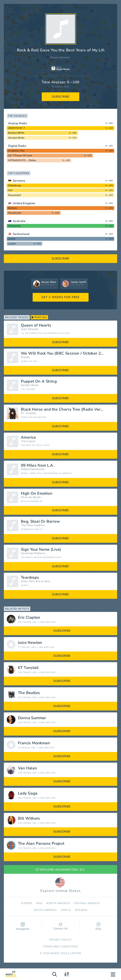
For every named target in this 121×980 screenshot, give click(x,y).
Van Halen (28, 768)
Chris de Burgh (31, 497)
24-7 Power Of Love (20, 156)
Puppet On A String (39, 381)
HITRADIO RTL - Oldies (22, 160)
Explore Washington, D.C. (61, 870)
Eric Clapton (29, 618)
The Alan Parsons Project (41, 844)
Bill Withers (29, 818)
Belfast (12, 208)
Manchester (15, 213)
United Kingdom (24, 203)
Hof (10, 190)
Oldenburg (14, 185)
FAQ (98, 927)
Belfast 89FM (16, 133)
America (28, 437)
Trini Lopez (28, 441)
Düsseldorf (15, 195)
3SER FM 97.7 (16, 128)
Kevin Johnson (60, 57)
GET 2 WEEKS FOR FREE (61, 297)
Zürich (12, 239)
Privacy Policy (60, 940)
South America (45, 910)
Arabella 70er (16, 151)
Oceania (81, 910)
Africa (66, 910)
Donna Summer (32, 718)
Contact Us (61, 927)
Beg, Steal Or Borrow (40, 521)
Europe (27, 903)
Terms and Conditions (60, 947)
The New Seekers (33, 525)
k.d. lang (44, 581)
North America (58, 903)
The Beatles (29, 693)
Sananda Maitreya (33, 553)
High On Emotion (37, 493)
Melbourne (14, 226)
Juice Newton (30, 329)
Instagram (23, 927)
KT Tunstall (28, 413)
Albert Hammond (33, 469)
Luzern (12, 244)
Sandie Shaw (30, 385)
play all (39, 317)
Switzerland (21, 234)
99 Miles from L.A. (38, 465)
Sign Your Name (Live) (41, 550)
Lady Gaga (28, 793)
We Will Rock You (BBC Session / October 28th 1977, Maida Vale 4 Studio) (68, 353)
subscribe (61, 97)
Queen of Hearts (36, 325)
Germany (19, 181)
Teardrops (30, 578)
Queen (25, 357)
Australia (19, 221)
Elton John (28, 581)
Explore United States (60, 885)
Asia (39, 903)
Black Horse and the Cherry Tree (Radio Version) (65, 409)
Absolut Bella (16, 138)
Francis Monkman (34, 743)
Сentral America (87, 903)
